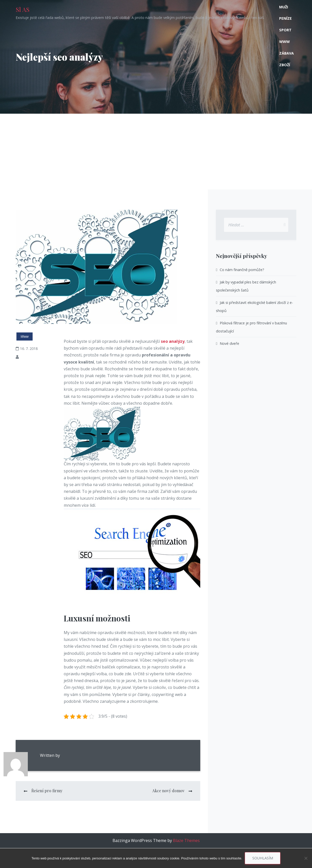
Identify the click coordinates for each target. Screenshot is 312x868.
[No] (306, 858)
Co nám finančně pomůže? (242, 270)
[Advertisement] (156, 152)
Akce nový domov (168, 791)
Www (284, 42)
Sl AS (23, 9)
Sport (285, 30)
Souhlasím (263, 858)
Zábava (286, 53)
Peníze (285, 18)
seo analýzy (173, 341)
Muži (284, 7)
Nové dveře (229, 343)
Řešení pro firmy (47, 791)
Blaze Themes (186, 840)
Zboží (285, 65)
